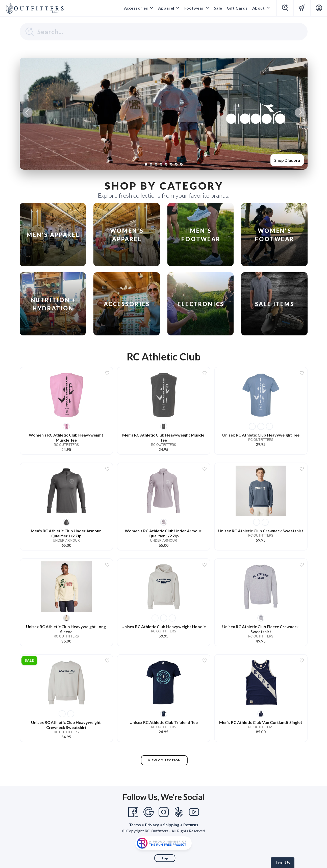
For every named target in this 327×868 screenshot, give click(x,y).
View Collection (164, 760)
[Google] (148, 812)
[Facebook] (133, 812)
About (259, 8)
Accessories (136, 8)
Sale (218, 8)
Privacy (152, 825)
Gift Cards (237, 8)
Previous (28, 112)
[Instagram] (164, 812)
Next (300, 112)
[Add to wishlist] (107, 373)
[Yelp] (179, 812)
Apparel (166, 8)
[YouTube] (194, 812)
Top (165, 858)
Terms (135, 825)
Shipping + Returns (181, 825)
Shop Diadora (287, 160)
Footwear (194, 8)
